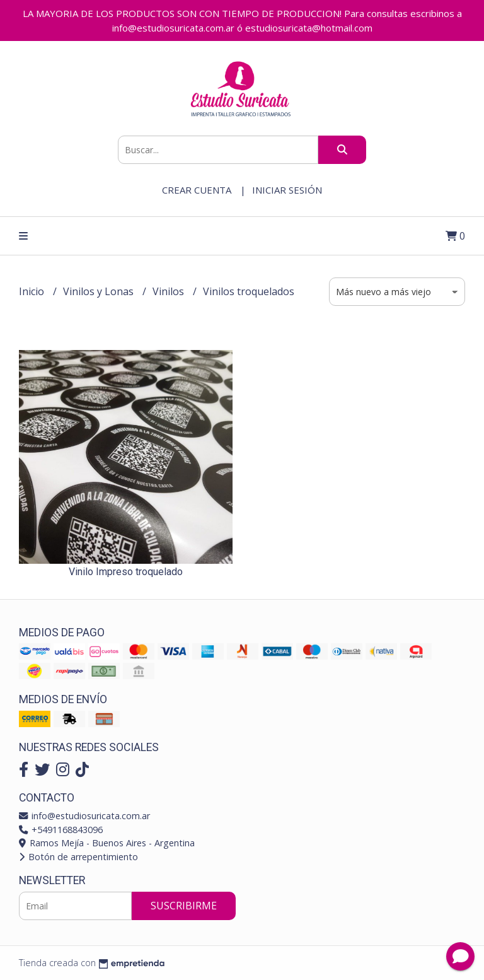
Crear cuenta (197, 190)
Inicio (33, 291)
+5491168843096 (61, 830)
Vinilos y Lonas (100, 291)
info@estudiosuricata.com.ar (84, 816)
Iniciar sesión (287, 190)
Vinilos (170, 291)
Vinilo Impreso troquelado (126, 572)
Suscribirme (184, 906)
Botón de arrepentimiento (78, 857)
